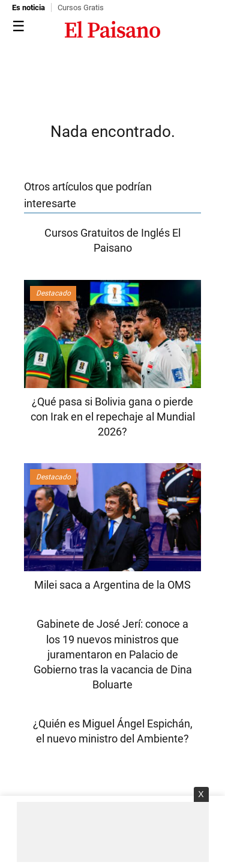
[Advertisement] (113, 832)
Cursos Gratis (81, 8)
